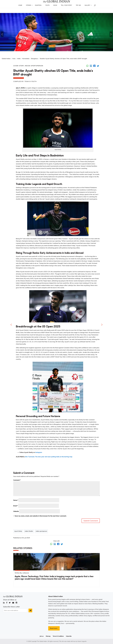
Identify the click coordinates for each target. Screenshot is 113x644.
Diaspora (38, 8)
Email (16, 506)
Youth (47, 8)
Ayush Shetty (18, 531)
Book (55, 8)
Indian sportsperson (41, 531)
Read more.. (54, 628)
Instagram (39, 452)
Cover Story (19, 66)
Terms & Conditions (58, 636)
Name (16, 500)
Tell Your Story (66, 8)
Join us (42, 636)
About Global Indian (56, 596)
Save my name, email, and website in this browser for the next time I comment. (41, 516)
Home (20, 8)
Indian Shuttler (29, 531)
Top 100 (78, 8)
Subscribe (69, 636)
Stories (29, 8)
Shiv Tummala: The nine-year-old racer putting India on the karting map (49, 457)
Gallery (87, 8)
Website (16, 511)
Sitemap (48, 636)
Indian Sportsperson (34, 66)
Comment (17, 480)
